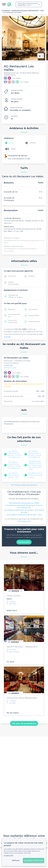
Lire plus (7, 337)
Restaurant (9, 361)
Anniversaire (33, 309)
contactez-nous (24, 521)
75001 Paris (8, 365)
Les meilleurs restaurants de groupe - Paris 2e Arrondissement (35, 454)
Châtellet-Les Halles (22, 361)
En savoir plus (9, 855)
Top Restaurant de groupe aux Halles (24, 503)
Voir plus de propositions (24, 723)
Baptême (12, 309)
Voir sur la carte (10, 368)
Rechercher (24, 542)
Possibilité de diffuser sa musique (15, 296)
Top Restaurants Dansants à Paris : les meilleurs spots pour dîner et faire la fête (35, 465)
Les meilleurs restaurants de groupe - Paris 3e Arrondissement (15, 465)
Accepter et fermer (34, 860)
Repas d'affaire (34, 315)
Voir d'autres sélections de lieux (24, 485)
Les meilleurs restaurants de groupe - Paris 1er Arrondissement (15, 454)
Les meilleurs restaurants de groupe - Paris (14, 475)
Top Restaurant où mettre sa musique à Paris (36, 475)
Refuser (16, 860)
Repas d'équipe (34, 321)
